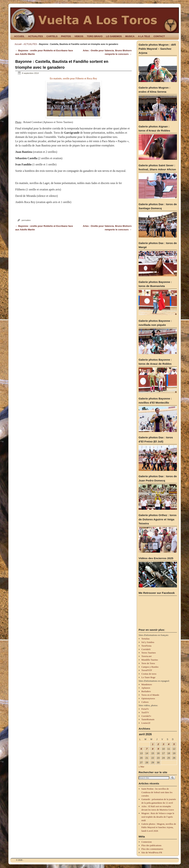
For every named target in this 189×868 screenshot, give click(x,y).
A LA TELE (144, 36)
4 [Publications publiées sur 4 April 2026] (169, 744)
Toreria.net (146, 656)
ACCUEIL (19, 36)
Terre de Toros (148, 663)
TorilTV (145, 712)
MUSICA (130, 36)
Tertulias (146, 639)
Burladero (146, 691)
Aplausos (146, 688)
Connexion (147, 842)
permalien (26, 220)
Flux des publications (151, 845)
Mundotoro (147, 684)
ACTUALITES (35, 36)
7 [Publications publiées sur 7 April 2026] (147, 749)
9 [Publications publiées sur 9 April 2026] (158, 749)
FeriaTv (145, 709)
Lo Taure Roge (148, 677)
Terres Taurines (149, 653)
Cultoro (145, 702)
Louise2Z (146, 723)
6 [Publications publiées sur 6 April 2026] (141, 749)
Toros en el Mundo (150, 695)
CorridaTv (146, 716)
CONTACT (159, 36)
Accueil (18, 44)
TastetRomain (148, 719)
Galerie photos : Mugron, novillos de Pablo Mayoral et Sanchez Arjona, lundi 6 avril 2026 (159, 827)
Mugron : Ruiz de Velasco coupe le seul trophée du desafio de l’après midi (158, 817)
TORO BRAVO (95, 36)
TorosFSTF (147, 670)
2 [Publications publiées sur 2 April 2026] (158, 744)
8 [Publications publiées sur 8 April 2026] (153, 749)
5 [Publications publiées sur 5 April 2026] (174, 744)
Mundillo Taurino (150, 660)
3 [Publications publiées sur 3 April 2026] (163, 744)
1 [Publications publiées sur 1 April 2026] (153, 744)
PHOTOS (66, 36)
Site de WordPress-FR (152, 852)
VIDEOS (79, 36)
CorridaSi (146, 649)
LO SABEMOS (114, 36)
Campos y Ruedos (150, 667)
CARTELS (52, 36)
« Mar (141, 767)
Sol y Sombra (148, 642)
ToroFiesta (146, 646)
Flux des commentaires (152, 849)
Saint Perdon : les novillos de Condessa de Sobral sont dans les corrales (157, 792)
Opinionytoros (148, 698)
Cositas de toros (149, 674)
